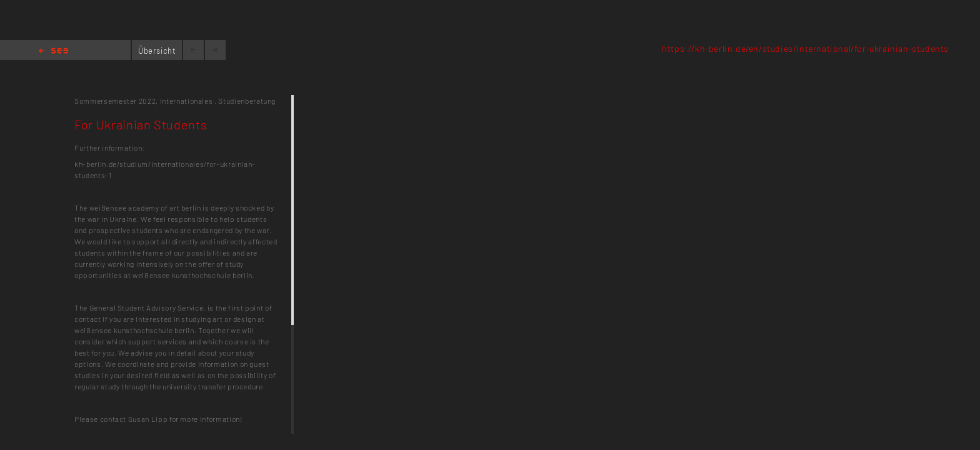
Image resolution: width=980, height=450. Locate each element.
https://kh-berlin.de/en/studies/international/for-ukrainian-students (805, 48)
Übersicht (157, 51)
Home (53, 52)
